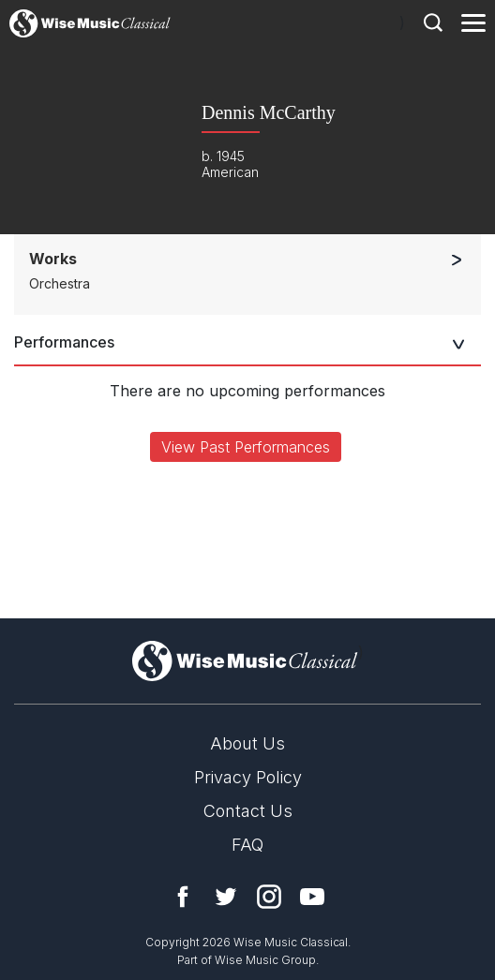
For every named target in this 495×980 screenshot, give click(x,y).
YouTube (312, 897)
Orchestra (60, 283)
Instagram (269, 897)
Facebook (183, 897)
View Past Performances (246, 447)
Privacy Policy (248, 777)
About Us (247, 743)
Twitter (226, 897)
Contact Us (248, 811)
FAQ (247, 845)
